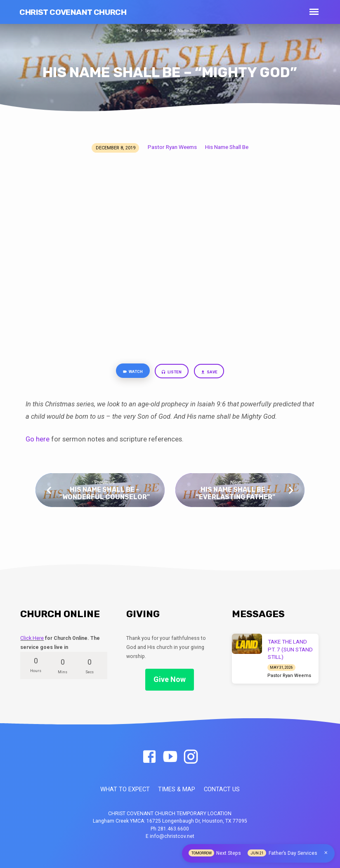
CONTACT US (222, 789)
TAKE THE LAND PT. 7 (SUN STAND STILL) (290, 650)
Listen (173, 373)
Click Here (32, 638)
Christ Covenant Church (73, 12)
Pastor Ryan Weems (172, 147)
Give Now (170, 679)
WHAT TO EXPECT (125, 789)
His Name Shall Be (227, 147)
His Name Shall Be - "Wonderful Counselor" (105, 495)
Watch (129, 372)
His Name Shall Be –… (193, 31)
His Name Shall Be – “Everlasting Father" (235, 495)
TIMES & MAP (177, 789)
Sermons (153, 31)
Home (130, 31)
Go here (38, 441)
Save (213, 373)
